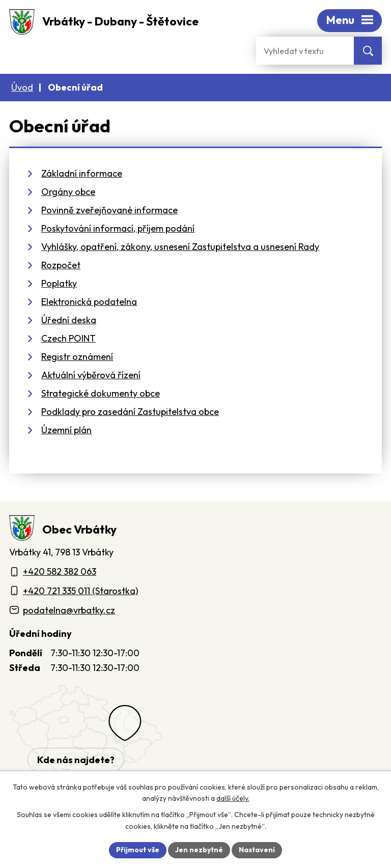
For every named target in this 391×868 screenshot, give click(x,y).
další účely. (233, 799)
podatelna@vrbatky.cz (69, 610)
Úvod (22, 87)
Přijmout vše (138, 850)
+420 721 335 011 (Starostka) (80, 591)
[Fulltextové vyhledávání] (305, 51)
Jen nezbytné (199, 850)
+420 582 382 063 (60, 571)
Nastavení (257, 850)
